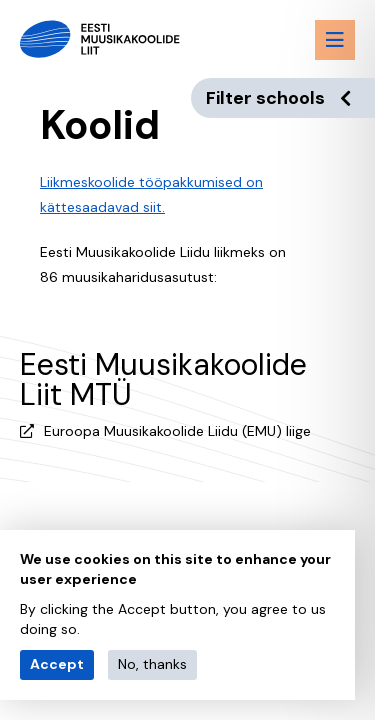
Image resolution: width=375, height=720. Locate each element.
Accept (57, 664)
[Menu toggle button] (335, 40)
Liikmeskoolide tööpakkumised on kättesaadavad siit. (151, 194)
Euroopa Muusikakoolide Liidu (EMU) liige (177, 431)
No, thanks (152, 664)
